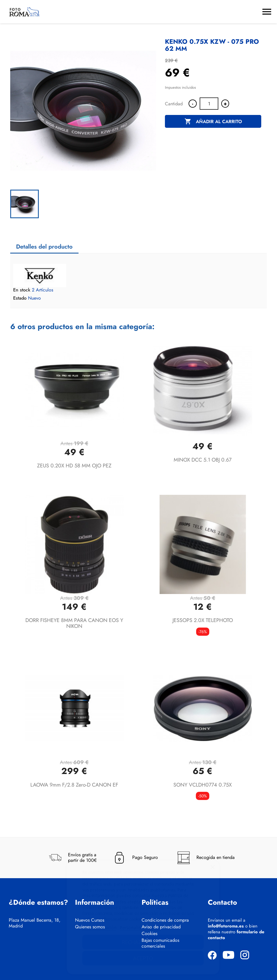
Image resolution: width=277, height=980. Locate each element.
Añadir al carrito (213, 122)
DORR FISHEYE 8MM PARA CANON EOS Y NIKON (74, 623)
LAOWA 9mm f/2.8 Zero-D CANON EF (74, 785)
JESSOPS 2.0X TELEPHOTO (203, 620)
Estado (20, 298)
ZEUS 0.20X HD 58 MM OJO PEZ (74, 466)
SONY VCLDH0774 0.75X (203, 785)
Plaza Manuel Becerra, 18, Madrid (35, 923)
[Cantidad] (209, 104)
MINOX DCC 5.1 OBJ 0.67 (203, 460)
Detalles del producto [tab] (44, 247)
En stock (22, 290)
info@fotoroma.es (226, 926)
